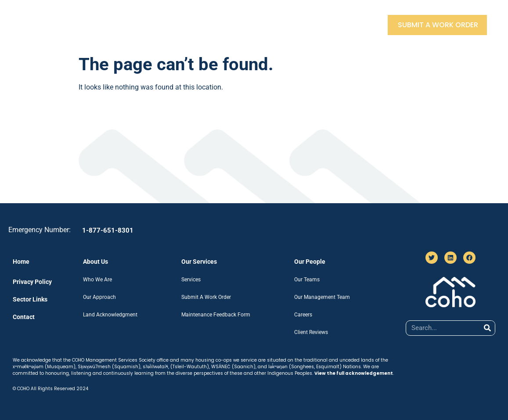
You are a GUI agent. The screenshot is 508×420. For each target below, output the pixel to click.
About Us (126, 25)
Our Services (184, 25)
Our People (245, 25)
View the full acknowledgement (354, 373)
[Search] (487, 328)
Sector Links (305, 25)
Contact (362, 25)
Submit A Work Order (438, 25)
